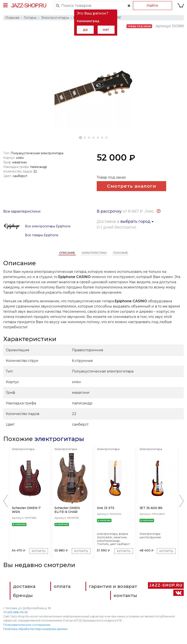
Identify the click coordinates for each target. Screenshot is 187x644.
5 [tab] (98, 138)
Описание (67, 253)
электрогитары (59, 439)
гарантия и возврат (113, 586)
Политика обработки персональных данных (35, 629)
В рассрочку (109, 211)
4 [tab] (93, 138)
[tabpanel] (93, 88)
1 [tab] (80, 138)
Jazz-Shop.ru (29, 5)
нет (106, 30)
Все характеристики (22, 211)
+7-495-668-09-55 (15, 612)
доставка (24, 586)
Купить (39, 551)
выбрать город (137, 221)
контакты (125, 595)
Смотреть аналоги (132, 186)
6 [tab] (102, 138)
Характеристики (94, 253)
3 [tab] (89, 138)
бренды (23, 595)
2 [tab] (85, 138)
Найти (152, 6)
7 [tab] (107, 138)
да (85, 30)
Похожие (121, 253)
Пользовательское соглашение (27, 625)
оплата (62, 586)
